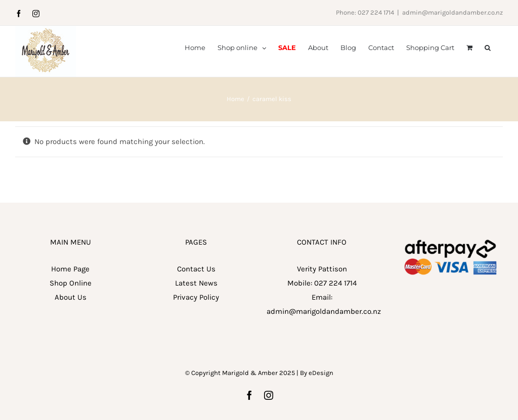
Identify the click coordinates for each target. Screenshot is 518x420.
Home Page (70, 300)
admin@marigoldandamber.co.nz (452, 12)
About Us (71, 329)
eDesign (321, 404)
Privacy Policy (196, 329)
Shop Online (71, 314)
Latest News (196, 314)
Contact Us (196, 300)
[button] (488, 47)
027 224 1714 (335, 314)
